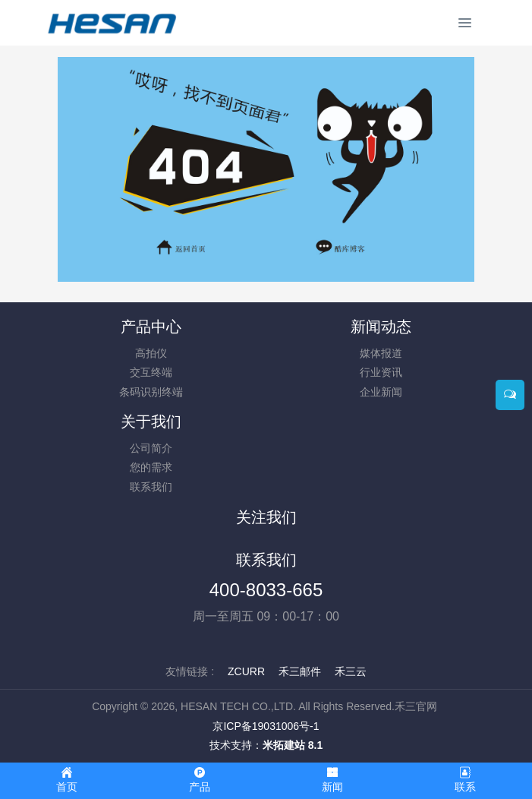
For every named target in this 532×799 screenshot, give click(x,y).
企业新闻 (381, 392)
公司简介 (151, 448)
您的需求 (151, 467)
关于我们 (151, 422)
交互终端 (151, 372)
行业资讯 (381, 372)
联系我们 (151, 487)
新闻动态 (381, 327)
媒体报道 (381, 353)
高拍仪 (151, 353)
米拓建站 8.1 (293, 745)
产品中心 (151, 327)
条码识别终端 (151, 392)
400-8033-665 (266, 590)
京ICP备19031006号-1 (266, 726)
